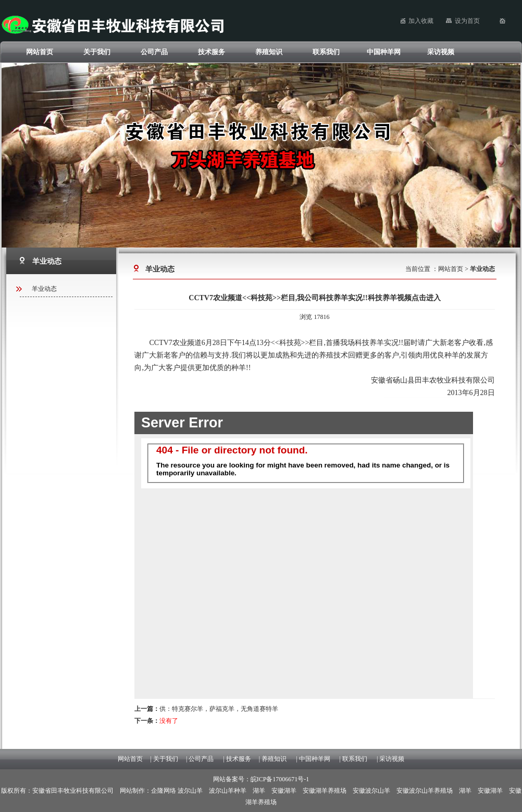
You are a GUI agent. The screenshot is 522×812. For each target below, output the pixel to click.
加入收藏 (421, 21)
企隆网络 (164, 791)
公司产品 (154, 52)
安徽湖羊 (284, 791)
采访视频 (441, 52)
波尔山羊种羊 (228, 791)
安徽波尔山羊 (371, 791)
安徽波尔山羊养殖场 (425, 791)
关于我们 (97, 52)
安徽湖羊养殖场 (325, 791)
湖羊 (259, 791)
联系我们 (326, 52)
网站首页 (40, 52)
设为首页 (467, 21)
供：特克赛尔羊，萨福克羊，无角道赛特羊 (206, 709)
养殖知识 (269, 52)
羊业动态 (44, 289)
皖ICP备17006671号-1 (280, 779)
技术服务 (212, 52)
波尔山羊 (190, 791)
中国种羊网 (384, 52)
